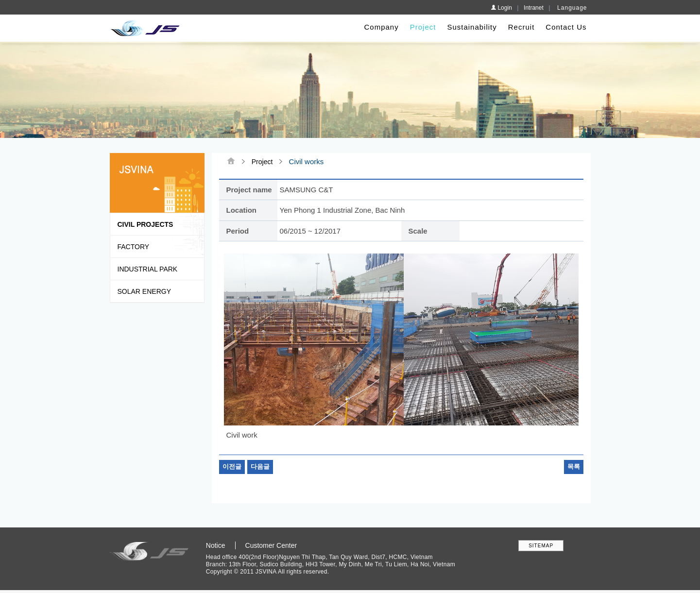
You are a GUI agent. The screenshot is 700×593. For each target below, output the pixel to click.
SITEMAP (541, 546)
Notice (216, 546)
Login (501, 8)
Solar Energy (144, 291)
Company (382, 27)
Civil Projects (145, 224)
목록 (574, 467)
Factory (134, 247)
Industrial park (148, 269)
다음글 (260, 467)
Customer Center (271, 546)
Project (423, 27)
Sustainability (472, 27)
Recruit (521, 27)
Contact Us (566, 27)
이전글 (232, 467)
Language (572, 8)
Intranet (534, 8)
